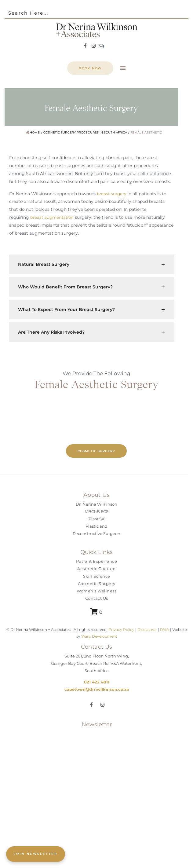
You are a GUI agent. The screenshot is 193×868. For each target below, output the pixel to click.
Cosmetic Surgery (97, 584)
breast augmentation (53, 217)
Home (33, 132)
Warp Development (99, 636)
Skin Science (97, 576)
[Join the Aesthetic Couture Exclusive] (96, 795)
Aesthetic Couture (96, 569)
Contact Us (97, 598)
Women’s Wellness (96, 591)
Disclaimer (147, 630)
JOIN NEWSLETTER (36, 854)
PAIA (165, 630)
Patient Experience (96, 561)
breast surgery (112, 194)
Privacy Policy (121, 630)
